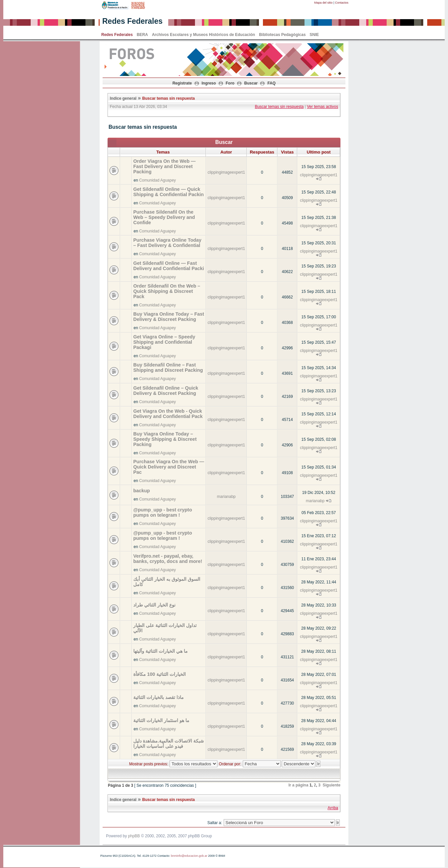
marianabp (226, 497)
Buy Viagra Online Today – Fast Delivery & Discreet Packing (169, 317)
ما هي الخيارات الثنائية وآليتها (160, 651)
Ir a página (299, 785)
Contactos (342, 3)
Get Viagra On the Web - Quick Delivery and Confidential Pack (168, 414)
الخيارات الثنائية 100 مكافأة (160, 674)
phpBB (134, 836)
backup (142, 491)
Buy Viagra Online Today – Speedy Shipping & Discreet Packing (165, 439)
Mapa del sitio (324, 3)
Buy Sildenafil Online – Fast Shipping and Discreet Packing (168, 367)
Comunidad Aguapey (158, 180)
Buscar (251, 83)
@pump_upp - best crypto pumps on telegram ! (163, 512)
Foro (230, 83)
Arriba (333, 808)
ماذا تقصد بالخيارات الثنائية (159, 697)
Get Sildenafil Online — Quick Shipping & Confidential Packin (168, 192)
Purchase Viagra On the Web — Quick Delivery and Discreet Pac (169, 467)
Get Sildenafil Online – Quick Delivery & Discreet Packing (166, 391)
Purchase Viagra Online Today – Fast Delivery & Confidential (167, 243)
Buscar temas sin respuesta (168, 98)
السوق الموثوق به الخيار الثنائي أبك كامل (167, 582)
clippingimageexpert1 (226, 172)
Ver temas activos (322, 107)
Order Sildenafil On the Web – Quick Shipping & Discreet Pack (167, 291)
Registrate (182, 83)
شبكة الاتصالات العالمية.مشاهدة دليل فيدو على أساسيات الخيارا (169, 744)
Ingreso (209, 83)
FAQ (272, 83)
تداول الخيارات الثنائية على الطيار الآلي (165, 628)
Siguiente (332, 785)
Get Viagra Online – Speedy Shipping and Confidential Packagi (164, 342)
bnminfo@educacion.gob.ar (189, 856)
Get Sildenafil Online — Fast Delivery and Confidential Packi (169, 266)
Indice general (123, 98)
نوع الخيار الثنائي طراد (154, 605)
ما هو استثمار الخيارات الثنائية (161, 720)
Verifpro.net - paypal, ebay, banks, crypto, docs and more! (168, 559)
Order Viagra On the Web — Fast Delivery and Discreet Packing (164, 166)
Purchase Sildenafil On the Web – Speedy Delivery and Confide (164, 217)
